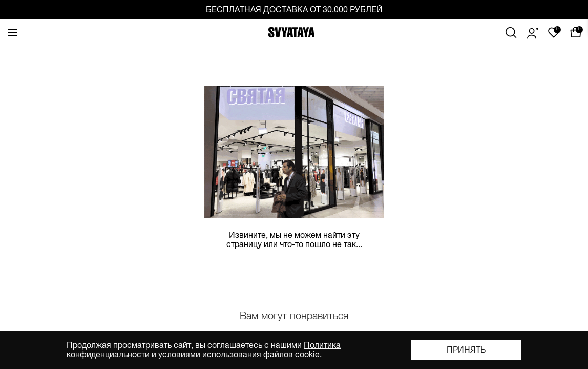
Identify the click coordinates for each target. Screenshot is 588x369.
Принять (466, 350)
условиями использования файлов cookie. (240, 355)
